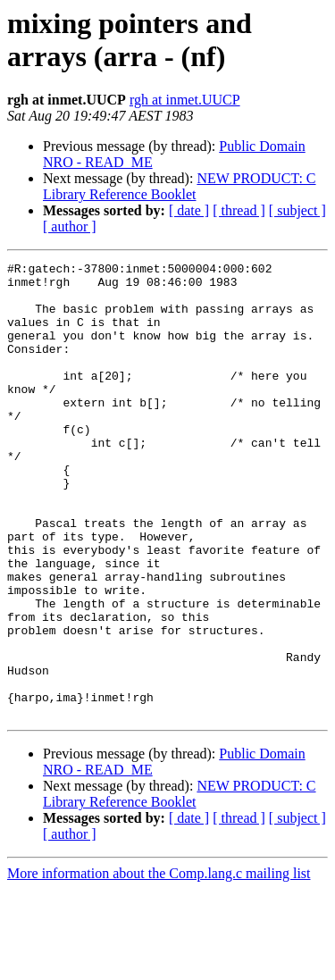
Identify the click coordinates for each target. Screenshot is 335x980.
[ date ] (189, 210)
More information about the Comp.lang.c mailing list (159, 964)
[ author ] (70, 226)
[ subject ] (297, 210)
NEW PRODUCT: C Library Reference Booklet (180, 186)
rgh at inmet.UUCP (185, 100)
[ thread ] (239, 210)
